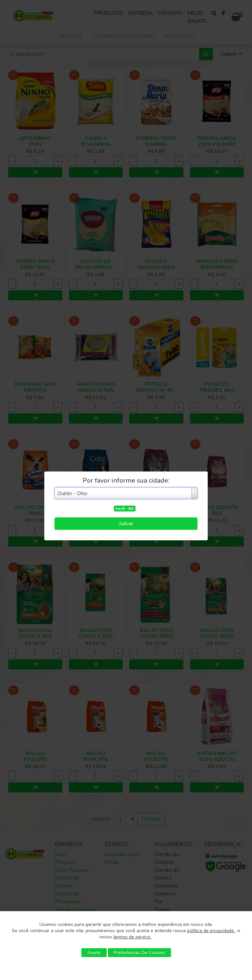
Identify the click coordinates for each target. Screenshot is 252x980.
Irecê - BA (125, 509)
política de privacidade (211, 931)
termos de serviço (132, 937)
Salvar (126, 524)
